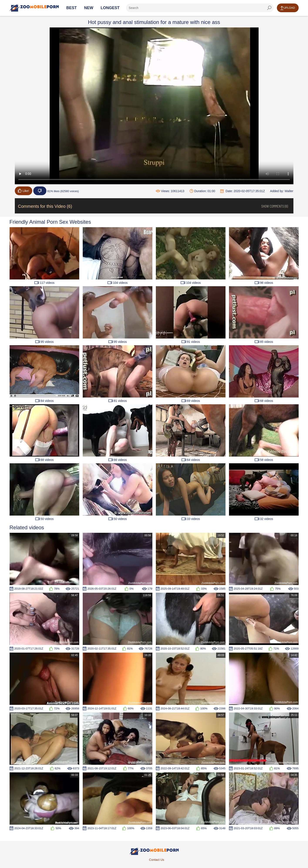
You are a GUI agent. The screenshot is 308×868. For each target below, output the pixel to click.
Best (72, 8)
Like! (24, 191)
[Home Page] (34, 8)
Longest (110, 8)
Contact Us (157, 860)
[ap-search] (200, 8)
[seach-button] (269, 8)
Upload (288, 8)
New (89, 8)
